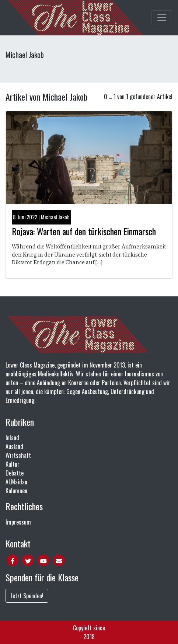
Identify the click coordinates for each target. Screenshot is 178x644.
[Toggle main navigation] (162, 18)
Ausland (14, 446)
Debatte (15, 473)
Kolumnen (16, 491)
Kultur (13, 464)
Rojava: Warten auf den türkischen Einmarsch (84, 231)
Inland (12, 438)
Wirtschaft (18, 455)
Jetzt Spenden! (27, 596)
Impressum (18, 522)
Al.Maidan (16, 482)
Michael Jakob (55, 217)
